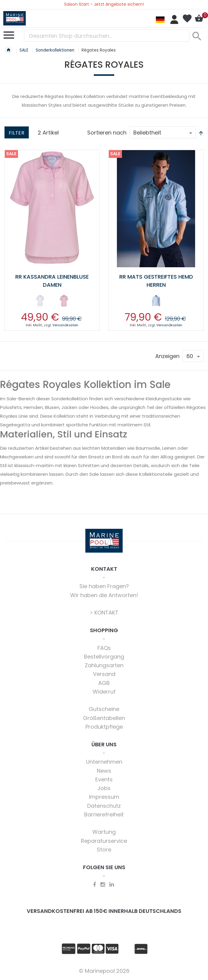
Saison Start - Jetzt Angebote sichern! (104, 4)
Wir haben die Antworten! (104, 595)
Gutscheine (104, 709)
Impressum (104, 797)
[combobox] (107, 36)
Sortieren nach (107, 133)
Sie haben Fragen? (104, 586)
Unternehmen (104, 762)
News (104, 771)
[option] (40, 301)
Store (104, 850)
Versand (104, 674)
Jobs (104, 788)
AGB (104, 683)
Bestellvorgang (104, 657)
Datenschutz (104, 806)
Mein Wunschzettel (187, 19)
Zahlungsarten (104, 665)
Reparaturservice (104, 841)
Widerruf (104, 692)
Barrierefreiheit (104, 814)
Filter (17, 133)
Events (104, 779)
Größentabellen (104, 718)
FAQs (104, 648)
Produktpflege (104, 727)
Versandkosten (65, 325)
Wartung (104, 832)
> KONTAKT (104, 613)
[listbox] (52, 302)
